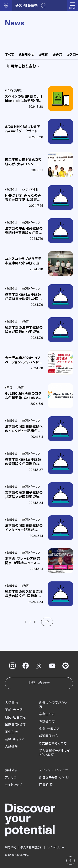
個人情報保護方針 (32, 847)
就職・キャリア (15, 739)
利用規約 (11, 847)
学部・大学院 (14, 710)
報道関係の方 (49, 736)
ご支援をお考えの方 (53, 743)
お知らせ (26, 55)
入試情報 (11, 747)
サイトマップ (13, 785)
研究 (58, 55)
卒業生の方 (47, 714)
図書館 (44, 785)
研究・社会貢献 (15, 717)
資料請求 (11, 770)
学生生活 (11, 732)
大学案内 (11, 703)
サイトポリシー (56, 847)
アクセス (11, 778)
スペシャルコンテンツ (54, 770)
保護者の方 (47, 721)
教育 (44, 55)
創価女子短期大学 (52, 778)
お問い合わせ (39, 683)
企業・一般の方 (50, 729)
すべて (9, 55)
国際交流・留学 (15, 725)
